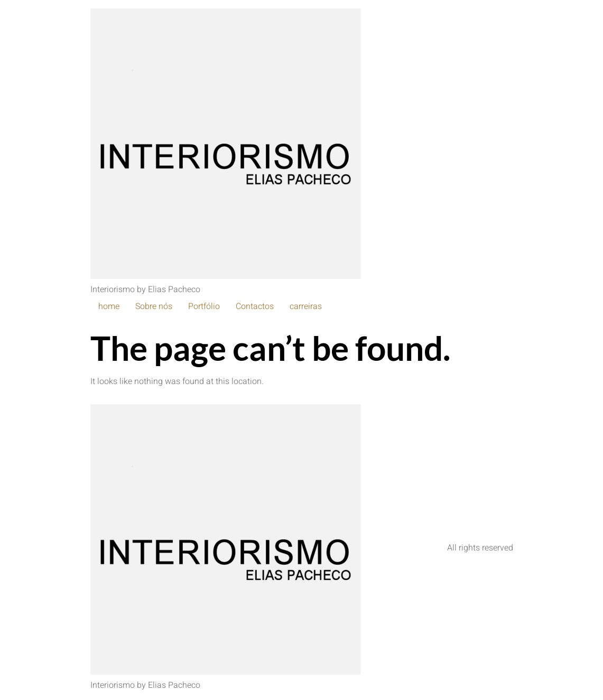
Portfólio (204, 306)
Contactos (255, 306)
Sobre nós (154, 306)
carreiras (306, 306)
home (109, 306)
